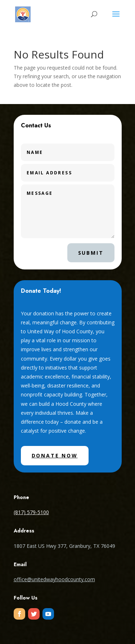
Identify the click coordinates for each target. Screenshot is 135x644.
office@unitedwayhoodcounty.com (54, 579)
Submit (91, 253)
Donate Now (55, 455)
